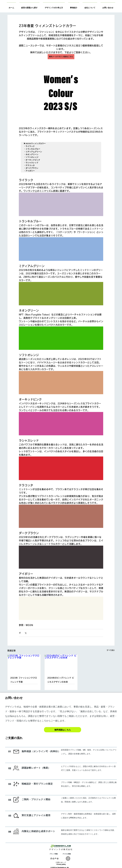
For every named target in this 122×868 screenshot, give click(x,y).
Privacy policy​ (61, 864)
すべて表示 (111, 650)
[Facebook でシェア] (20, 633)
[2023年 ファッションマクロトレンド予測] (24, 664)
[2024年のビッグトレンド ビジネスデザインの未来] (61, 664)
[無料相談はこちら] (63, 730)
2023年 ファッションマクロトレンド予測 (24, 680)
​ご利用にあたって (61, 862)
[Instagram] (68, 858)
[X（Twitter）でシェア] (25, 633)
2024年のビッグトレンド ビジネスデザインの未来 (61, 680)
